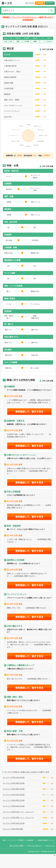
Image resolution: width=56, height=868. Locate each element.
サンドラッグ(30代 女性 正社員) (14, 795)
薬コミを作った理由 (16, 846)
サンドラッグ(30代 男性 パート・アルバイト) (18, 817)
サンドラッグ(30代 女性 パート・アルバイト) (18, 812)
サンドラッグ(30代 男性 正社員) (14, 783)
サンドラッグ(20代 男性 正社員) (14, 789)
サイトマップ (50, 846)
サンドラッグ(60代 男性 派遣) (13, 829)
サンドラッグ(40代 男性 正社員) (14, 800)
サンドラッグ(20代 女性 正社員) (14, 777)
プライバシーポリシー (34, 846)
